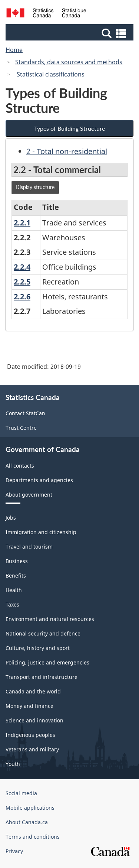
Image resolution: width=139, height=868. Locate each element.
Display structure (35, 187)
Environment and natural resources (50, 619)
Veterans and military (32, 749)
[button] (70, 33)
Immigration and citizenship (41, 532)
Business (17, 561)
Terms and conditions (33, 837)
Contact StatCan (25, 413)
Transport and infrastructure (42, 677)
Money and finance (29, 706)
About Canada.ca (27, 822)
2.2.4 (22, 267)
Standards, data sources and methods (69, 62)
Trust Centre (21, 428)
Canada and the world (33, 691)
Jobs (11, 518)
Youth (13, 764)
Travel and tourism (29, 547)
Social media (21, 793)
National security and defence (43, 633)
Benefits (16, 576)
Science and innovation (34, 720)
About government (29, 495)
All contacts (20, 466)
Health (14, 590)
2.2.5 (22, 282)
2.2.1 (22, 223)
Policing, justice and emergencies (47, 662)
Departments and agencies (39, 480)
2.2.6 (22, 297)
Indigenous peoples (30, 735)
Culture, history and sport (38, 648)
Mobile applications (30, 808)
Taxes (12, 604)
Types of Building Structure (69, 128)
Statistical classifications (50, 74)
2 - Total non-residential (67, 151)
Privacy (14, 851)
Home (14, 50)
